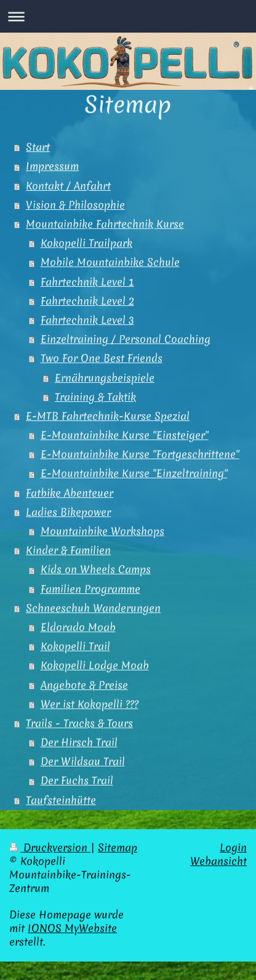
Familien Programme (90, 589)
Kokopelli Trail (75, 646)
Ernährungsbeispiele (105, 378)
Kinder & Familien (68, 550)
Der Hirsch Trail (79, 742)
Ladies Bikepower (68, 512)
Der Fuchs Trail (77, 781)
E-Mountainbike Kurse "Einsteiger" (125, 435)
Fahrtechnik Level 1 (87, 282)
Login (233, 848)
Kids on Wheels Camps (96, 569)
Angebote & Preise (84, 685)
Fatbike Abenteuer (70, 493)
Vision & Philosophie (75, 205)
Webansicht (218, 861)
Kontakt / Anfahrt (68, 186)
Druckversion (50, 848)
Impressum (52, 166)
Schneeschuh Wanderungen (93, 608)
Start (38, 147)
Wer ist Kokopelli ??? (90, 704)
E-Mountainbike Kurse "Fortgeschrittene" (140, 454)
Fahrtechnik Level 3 (87, 320)
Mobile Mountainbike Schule (110, 262)
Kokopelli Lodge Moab (95, 665)
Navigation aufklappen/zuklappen (128, 16)
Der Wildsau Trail (83, 761)
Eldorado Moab (78, 627)
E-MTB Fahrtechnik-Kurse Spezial (108, 416)
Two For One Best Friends (102, 358)
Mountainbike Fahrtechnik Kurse (105, 224)
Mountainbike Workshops (102, 531)
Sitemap (118, 848)
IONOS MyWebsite (72, 928)
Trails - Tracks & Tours (79, 723)
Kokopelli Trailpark (86, 243)
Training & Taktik (95, 397)
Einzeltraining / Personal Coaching (126, 339)
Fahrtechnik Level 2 (87, 301)
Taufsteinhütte (61, 800)
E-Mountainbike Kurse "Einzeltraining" (134, 473)
